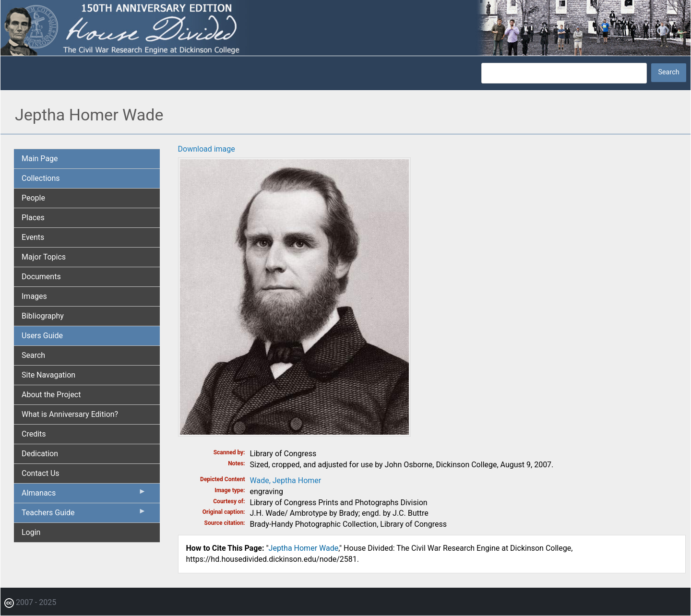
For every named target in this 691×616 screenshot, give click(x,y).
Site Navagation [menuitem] (48, 375)
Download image (207, 149)
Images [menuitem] (34, 296)
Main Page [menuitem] (40, 159)
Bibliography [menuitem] (43, 316)
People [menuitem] (33, 198)
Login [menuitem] (31, 532)
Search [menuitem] (33, 355)
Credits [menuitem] (34, 434)
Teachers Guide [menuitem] (84, 515)
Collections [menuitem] (41, 178)
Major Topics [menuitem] (44, 257)
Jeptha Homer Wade (304, 548)
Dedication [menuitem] (40, 454)
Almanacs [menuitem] (84, 495)
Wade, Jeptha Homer (286, 480)
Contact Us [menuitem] (41, 473)
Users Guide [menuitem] (42, 336)
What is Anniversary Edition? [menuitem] (70, 414)
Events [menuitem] (33, 237)
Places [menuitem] (33, 218)
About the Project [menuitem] (51, 395)
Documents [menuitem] (41, 277)
